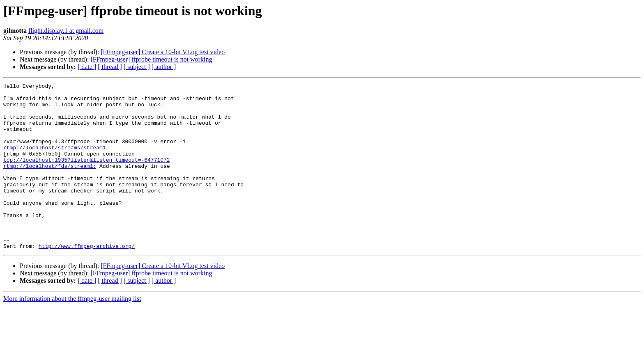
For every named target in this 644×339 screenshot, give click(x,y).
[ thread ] (110, 67)
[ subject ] (137, 67)
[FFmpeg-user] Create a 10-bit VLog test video (163, 52)
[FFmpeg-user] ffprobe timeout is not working (151, 59)
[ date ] (87, 67)
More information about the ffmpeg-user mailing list (72, 332)
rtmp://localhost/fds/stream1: (50, 183)
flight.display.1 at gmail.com (66, 31)
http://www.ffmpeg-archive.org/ (87, 279)
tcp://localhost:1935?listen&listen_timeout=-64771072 (87, 176)
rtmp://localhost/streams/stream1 (55, 161)
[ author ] (164, 67)
